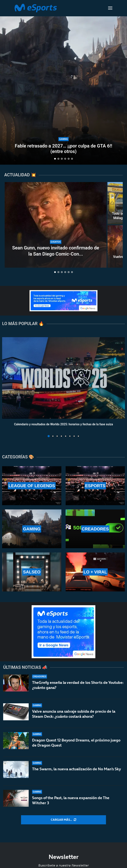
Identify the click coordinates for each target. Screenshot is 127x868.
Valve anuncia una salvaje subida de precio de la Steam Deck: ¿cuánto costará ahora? (74, 714)
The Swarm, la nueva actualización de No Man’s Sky (76, 772)
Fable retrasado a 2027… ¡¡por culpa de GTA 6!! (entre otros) (64, 149)
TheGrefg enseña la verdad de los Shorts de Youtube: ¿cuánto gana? (78, 685)
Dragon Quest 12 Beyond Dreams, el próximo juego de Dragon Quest (76, 743)
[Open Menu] (110, 8)
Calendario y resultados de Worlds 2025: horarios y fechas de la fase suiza (63, 424)
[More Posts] (63, 820)
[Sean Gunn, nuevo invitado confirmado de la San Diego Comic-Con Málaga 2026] (56, 225)
